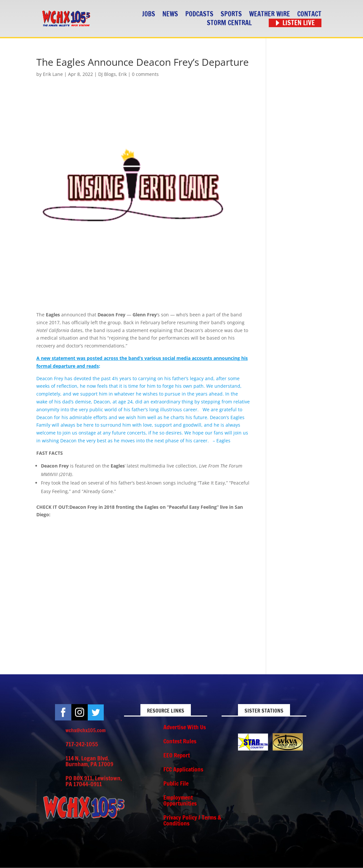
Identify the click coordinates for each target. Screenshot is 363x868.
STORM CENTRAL (229, 23)
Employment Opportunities (180, 800)
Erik (123, 74)
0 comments (145, 74)
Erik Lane (53, 74)
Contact (309, 14)
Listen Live (299, 23)
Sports (231, 14)
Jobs (149, 14)
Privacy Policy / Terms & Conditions (192, 820)
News (170, 14)
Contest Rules (180, 741)
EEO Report (177, 755)
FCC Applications (183, 769)
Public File (176, 783)
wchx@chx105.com (86, 730)
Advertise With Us (185, 727)
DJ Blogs (107, 74)
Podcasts (199, 14)
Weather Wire (270, 14)
